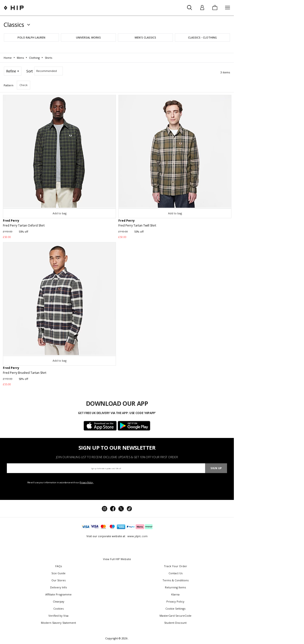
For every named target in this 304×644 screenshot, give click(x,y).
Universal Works (88, 37)
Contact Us (176, 573)
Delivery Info (59, 587)
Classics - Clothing (202, 37)
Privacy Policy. (87, 482)
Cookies (58, 609)
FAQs (59, 566)
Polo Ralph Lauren (31, 37)
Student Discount (175, 623)
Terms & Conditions (176, 580)
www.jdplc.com (137, 536)
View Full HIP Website (117, 559)
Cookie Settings (175, 609)
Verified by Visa (58, 616)
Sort (30, 71)
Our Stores (58, 580)
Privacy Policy (175, 601)
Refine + (13, 71)
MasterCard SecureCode (176, 616)
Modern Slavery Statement (58, 623)
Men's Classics (145, 37)
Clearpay (59, 601)
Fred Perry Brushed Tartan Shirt (25, 373)
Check (24, 85)
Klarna (175, 594)
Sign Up (216, 468)
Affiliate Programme (58, 594)
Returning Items (175, 587)
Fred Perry (11, 221)
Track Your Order (176, 566)
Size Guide (58, 573)
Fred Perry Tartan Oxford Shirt (24, 225)
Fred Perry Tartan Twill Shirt (137, 225)
